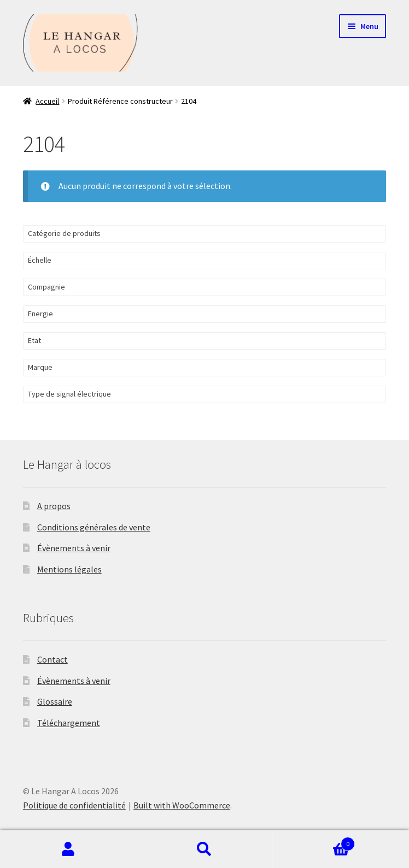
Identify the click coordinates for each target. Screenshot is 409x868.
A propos (54, 506)
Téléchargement (69, 723)
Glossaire (55, 701)
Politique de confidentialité (74, 805)
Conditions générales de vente (94, 527)
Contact (52, 659)
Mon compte (68, 849)
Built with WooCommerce (182, 805)
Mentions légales (69, 569)
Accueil (47, 101)
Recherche (204, 849)
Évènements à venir (74, 548)
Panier (314, 842)
